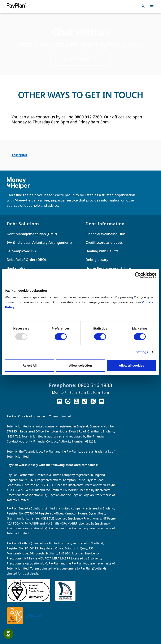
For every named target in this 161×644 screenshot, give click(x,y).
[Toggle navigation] (152, 6)
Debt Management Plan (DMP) (32, 234)
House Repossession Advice (108, 268)
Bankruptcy (16, 268)
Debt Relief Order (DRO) (26, 260)
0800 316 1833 (95, 385)
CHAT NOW (81, 59)
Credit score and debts (104, 242)
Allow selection (80, 365)
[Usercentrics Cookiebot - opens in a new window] (138, 275)
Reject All (30, 365)
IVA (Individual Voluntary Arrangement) (39, 242)
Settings (142, 352)
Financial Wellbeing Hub (105, 234)
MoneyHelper (26, 200)
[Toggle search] (143, 6)
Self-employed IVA (22, 251)
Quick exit (10, 634)
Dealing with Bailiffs (102, 251)
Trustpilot (19, 155)
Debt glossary (97, 260)
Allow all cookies (132, 365)
